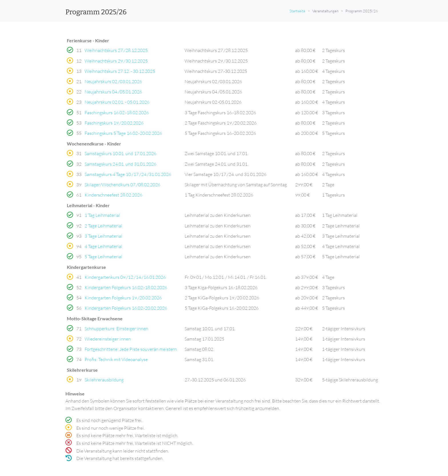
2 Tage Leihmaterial (103, 226)
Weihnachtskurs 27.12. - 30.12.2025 (120, 71)
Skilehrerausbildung (104, 380)
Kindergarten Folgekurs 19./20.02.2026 (123, 298)
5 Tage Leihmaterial (103, 257)
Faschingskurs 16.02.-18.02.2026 (117, 113)
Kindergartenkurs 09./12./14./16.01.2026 (125, 277)
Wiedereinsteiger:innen (108, 339)
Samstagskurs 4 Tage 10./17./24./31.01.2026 (128, 174)
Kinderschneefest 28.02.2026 (113, 195)
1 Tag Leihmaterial (102, 215)
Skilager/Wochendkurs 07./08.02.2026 (122, 185)
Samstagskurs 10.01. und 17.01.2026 (120, 153)
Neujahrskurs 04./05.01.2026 (113, 92)
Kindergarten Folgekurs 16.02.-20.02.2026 (126, 308)
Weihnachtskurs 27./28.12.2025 (116, 50)
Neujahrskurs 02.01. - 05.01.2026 (117, 102)
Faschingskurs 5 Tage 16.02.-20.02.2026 (123, 133)
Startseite (297, 11)
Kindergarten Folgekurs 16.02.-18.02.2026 (126, 287)
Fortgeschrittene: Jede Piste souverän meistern (131, 349)
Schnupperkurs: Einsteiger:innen (116, 329)
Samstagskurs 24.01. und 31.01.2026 (120, 164)
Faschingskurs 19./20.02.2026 (114, 123)
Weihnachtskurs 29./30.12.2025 (116, 61)
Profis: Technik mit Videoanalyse (116, 359)
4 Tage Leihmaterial (103, 246)
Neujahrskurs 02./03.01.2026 (113, 81)
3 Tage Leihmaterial (103, 236)
